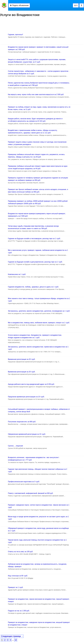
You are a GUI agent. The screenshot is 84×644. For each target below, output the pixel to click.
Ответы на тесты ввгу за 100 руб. (21, 552)
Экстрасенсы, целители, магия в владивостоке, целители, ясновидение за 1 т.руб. (39, 311)
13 (16, 640)
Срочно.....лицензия (15, 446)
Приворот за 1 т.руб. (16, 587)
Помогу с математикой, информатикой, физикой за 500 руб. (31, 493)
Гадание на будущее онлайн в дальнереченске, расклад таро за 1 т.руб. (35, 262)
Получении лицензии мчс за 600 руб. (22, 422)
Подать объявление (19, 5)
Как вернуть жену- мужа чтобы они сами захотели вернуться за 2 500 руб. (36, 94)
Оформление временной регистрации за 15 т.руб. (27, 434)
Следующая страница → (12, 636)
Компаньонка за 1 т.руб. (17, 274)
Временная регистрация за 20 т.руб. (22, 359)
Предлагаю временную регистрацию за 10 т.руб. (26, 397)
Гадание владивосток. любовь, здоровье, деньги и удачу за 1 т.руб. (33, 287)
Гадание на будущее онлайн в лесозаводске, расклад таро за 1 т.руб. (34, 239)
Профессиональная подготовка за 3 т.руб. (24, 482)
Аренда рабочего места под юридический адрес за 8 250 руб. (31, 384)
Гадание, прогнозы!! (15, 35)
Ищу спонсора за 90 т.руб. (18, 576)
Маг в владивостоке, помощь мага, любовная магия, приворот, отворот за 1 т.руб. (39, 323)
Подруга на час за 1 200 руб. (19, 611)
